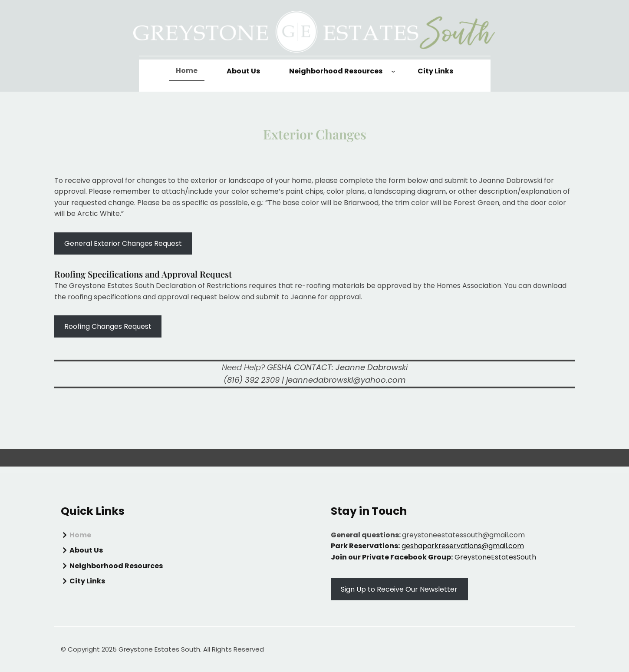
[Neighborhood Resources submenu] (393, 71)
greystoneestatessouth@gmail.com (463, 535)
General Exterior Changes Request (123, 243)
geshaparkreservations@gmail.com (463, 546)
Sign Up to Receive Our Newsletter (399, 589)
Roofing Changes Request (108, 326)
